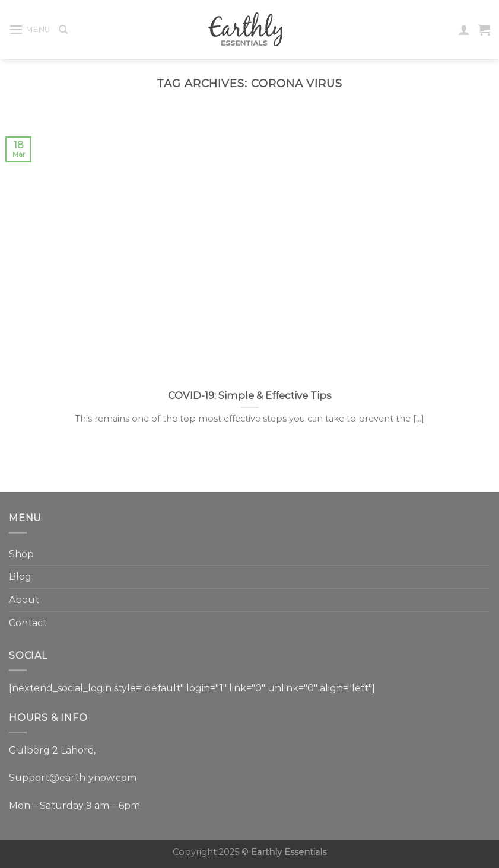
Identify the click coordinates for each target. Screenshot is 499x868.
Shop (21, 554)
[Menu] (30, 29)
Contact (28, 623)
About (24, 600)
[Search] (63, 30)
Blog (20, 577)
